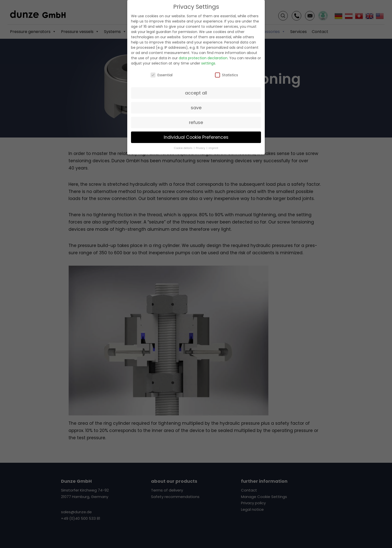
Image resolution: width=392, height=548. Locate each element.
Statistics (226, 75)
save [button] (196, 107)
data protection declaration (203, 58)
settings (208, 63)
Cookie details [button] (184, 148)
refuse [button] (196, 122)
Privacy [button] (201, 148)
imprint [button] (213, 148)
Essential (161, 75)
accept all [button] (196, 93)
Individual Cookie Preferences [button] (196, 137)
